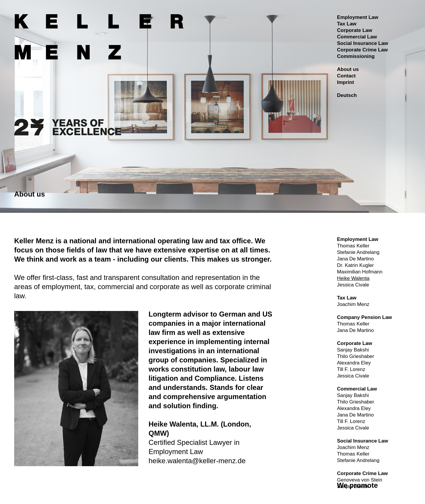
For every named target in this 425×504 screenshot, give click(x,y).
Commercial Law (357, 37)
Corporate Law (355, 30)
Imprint (346, 82)
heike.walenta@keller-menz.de (197, 461)
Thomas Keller (353, 246)
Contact (346, 76)
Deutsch (347, 95)
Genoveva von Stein (360, 480)
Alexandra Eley (354, 363)
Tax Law (347, 24)
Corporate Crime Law (362, 50)
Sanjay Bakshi (353, 350)
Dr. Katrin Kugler (355, 265)
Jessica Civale (353, 285)
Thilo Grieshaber (356, 356)
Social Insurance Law (363, 43)
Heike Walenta (353, 278)
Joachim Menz (353, 304)
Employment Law (358, 17)
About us (348, 69)
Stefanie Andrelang (358, 252)
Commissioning (356, 56)
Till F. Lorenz (351, 369)
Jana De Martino (355, 259)
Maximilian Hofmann (360, 272)
